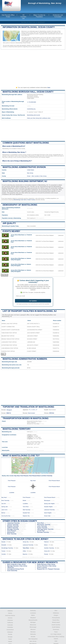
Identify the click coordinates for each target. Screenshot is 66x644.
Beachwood (11, 532)
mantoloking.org (31, 109)
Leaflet (32, 473)
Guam (10, 639)
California (10, 623)
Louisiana (33, 613)
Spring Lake (5, 507)
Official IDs (11, 567)
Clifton (24, 551)
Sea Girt (4, 504)
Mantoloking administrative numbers (25, 359)
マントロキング (33, 410)
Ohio (56, 611)
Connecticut (10, 630)
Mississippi (33, 627)
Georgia (10, 637)
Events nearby (11, 231)
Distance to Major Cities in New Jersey (26, 539)
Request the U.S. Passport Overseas (48, 569)
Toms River (26, 507)
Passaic (46, 554)
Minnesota (33, 625)
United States (31, 170)
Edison (46, 545)
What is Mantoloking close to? (21, 456)
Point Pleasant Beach (35, 476)
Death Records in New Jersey (46, 564)
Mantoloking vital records (34, 115)
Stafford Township (13, 528)
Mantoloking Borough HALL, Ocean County (28, 92)
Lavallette (12, 493)
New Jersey (24, 22)
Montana (33, 632)
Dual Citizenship (12, 571)
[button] (14, 459)
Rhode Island (56, 622)
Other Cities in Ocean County (20, 521)
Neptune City (26, 516)
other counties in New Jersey (39, 176)
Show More (5, 275)
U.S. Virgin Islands (56, 634)
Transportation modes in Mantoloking (26, 418)
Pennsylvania (56, 618)
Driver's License (42, 567)
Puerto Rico (56, 620)
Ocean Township (42, 528)
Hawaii (10, 641)
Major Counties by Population (39, 16)
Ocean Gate (47, 516)
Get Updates (33, 301)
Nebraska (33, 634)
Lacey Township (42, 526)
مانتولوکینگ (9, 410)
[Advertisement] (33, 67)
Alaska (10, 613)
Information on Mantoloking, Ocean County (29, 27)
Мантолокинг (32, 413)
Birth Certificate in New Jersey (16, 564)
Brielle (24, 500)
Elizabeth (4, 545)
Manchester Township (44, 525)
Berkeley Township (13, 526)
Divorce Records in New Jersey (47, 566)
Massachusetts (33, 620)
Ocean (29, 176)
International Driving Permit (16, 569)
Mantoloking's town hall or (20, 200)
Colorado (10, 625)
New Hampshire (33, 639)
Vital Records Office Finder (8, 16)
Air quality (9, 223)
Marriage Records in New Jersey (17, 566)
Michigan (33, 622)
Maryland (33, 618)
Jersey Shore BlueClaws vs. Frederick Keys (21, 235)
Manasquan (47, 500)
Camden (4, 554)
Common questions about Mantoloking (26, 143)
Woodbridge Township (7, 548)
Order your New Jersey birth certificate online (39, 118)
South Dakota (56, 627)
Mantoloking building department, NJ (25, 181)
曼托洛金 (52, 413)
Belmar (3, 513)
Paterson (46, 542)
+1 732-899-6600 (32, 102)
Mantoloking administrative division (24, 167)
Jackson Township (13, 525)
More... (3, 354)
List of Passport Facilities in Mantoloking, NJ (30, 311)
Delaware (10, 632)
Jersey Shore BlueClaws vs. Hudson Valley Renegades (21, 259)
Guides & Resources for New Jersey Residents (30, 562)
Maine (33, 615)
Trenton (3, 551)
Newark (3, 542)
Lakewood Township (49, 510)
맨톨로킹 (9, 413)
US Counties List (23, 17)
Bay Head (17, 476)
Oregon (56, 615)
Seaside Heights (48, 507)
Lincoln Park (41, 531)
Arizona (10, 618)
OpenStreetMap (45, 473)
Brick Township (48, 476)
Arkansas (10, 620)
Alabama (10, 611)
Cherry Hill (47, 551)
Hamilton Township (49, 548)
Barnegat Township (13, 529)
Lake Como (4, 510)
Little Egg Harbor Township (45, 529)
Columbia (10, 627)
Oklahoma (56, 613)
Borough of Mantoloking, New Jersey (45, 3)
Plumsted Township (43, 532)
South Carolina (56, 625)
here (49, 88)
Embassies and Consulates (58, 16)
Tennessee (56, 629)
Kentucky (33, 611)
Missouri (33, 629)
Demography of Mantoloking (20, 205)
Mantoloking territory (17, 429)
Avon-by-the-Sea (6, 516)
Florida (10, 634)
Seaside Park (26, 513)
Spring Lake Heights (49, 504)
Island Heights (48, 513)
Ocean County (32, 22)
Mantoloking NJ (41, 22)
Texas (56, 632)
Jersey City (26, 542)
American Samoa (10, 615)
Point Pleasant (24, 476)
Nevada (33, 637)
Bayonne (25, 554)
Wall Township (26, 510)
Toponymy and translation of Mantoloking (28, 407)
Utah (56, 641)
